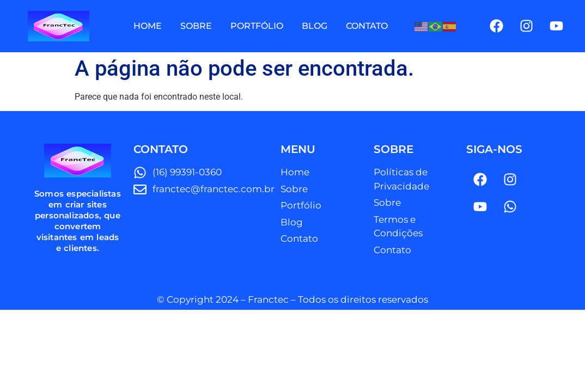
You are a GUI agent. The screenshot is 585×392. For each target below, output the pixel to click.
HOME (148, 26)
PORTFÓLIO (257, 26)
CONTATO (367, 26)
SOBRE (196, 26)
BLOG (315, 26)
